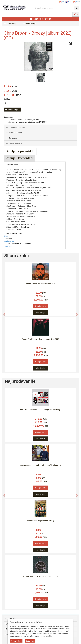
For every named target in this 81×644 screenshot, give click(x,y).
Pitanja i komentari (19, 158)
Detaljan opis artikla (20, 151)
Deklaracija (11, 138)
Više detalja (40, 313)
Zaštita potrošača (14, 143)
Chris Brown (9, 241)
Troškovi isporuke (14, 133)
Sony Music (9, 246)
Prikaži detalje (16, 641)
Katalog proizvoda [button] (40, 19)
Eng (68, 2)
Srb (61, 2)
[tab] (40, 127)
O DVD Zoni (11, 619)
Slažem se (30, 641)
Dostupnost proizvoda (15, 127)
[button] (3, 313)
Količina (7, 99)
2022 (6, 236)
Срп (76, 2)
